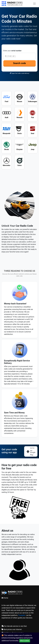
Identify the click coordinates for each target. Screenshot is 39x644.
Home (5, 598)
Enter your (12, 51)
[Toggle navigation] (34, 4)
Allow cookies (25, 641)
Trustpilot (22, 615)
